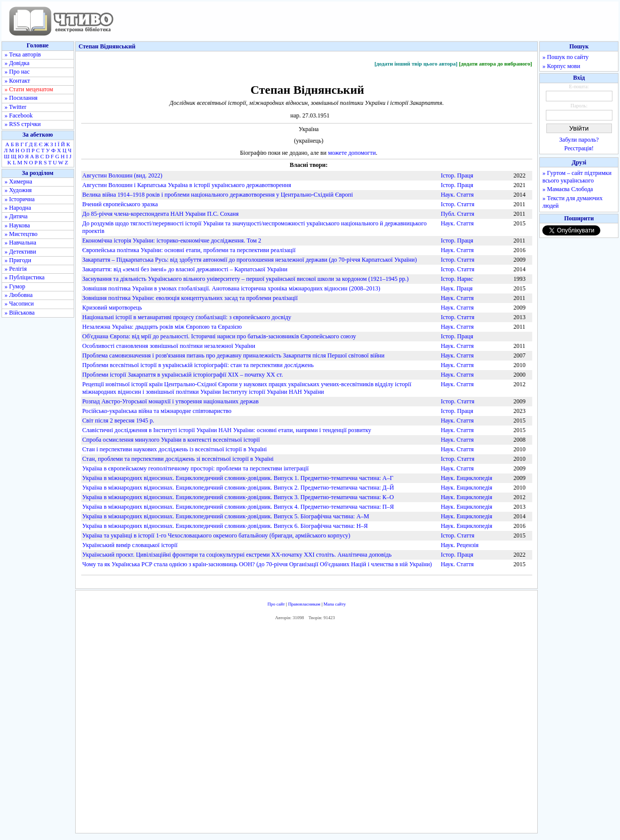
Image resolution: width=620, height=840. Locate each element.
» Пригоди (18, 260)
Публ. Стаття (458, 214)
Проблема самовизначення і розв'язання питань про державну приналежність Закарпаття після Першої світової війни (233, 355)
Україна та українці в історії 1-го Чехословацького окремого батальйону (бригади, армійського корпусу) (216, 535)
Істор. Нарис (457, 279)
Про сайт (276, 604)
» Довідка (17, 63)
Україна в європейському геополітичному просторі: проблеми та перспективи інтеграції (195, 468)
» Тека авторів (23, 54)
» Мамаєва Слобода (568, 189)
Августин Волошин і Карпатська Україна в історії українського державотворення (187, 185)
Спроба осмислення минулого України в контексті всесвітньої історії (171, 440)
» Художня (18, 190)
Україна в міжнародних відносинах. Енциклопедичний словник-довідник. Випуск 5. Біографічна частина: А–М (226, 516)
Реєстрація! (579, 148)
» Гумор (15, 286)
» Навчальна (20, 243)
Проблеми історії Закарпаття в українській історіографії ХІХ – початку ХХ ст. (183, 375)
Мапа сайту (334, 604)
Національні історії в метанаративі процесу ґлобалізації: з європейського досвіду (187, 317)
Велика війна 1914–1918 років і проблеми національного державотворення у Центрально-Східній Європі (218, 195)
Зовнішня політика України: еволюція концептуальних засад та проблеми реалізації (190, 298)
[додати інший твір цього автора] (416, 64)
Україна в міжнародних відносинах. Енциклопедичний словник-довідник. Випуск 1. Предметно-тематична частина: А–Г (238, 478)
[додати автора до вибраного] (496, 64)
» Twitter (15, 107)
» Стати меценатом (29, 89)
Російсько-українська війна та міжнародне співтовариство (157, 411)
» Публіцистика (24, 277)
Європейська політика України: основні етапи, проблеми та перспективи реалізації (189, 250)
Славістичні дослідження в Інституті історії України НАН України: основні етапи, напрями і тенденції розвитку (227, 430)
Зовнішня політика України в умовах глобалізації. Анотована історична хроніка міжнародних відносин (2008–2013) (231, 288)
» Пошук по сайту (565, 57)
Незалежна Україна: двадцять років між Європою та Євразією (162, 327)
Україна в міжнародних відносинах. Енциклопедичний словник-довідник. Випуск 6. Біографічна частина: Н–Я (225, 526)
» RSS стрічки (23, 124)
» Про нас (17, 72)
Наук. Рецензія (460, 545)
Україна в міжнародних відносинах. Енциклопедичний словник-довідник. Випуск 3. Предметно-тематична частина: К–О (238, 497)
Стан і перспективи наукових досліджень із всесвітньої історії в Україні (175, 449)
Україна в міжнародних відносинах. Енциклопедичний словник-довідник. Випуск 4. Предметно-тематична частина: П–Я (238, 507)
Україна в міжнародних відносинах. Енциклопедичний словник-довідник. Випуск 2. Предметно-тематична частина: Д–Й (238, 488)
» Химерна (18, 182)
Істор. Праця (457, 175)
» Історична (20, 199)
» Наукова (17, 225)
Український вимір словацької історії (130, 545)
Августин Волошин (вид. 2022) (122, 175)
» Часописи (19, 304)
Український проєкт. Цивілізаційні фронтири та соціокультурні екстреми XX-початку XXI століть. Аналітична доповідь (237, 555)
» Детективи (20, 252)
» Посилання (21, 98)
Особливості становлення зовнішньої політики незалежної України (169, 346)
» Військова (20, 313)
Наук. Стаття (457, 195)
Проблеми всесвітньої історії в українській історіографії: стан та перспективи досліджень (198, 365)
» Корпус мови (561, 66)
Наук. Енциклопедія (467, 478)
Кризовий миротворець (112, 308)
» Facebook (19, 115)
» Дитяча (16, 216)
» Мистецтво (21, 234)
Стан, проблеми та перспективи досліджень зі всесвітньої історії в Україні (178, 459)
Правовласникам (304, 604)
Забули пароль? (579, 140)
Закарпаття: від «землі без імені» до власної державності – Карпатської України (185, 269)
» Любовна (19, 295)
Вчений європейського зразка (120, 204)
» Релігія (16, 269)
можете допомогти (352, 153)
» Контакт (17, 81)
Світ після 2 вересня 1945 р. (118, 421)
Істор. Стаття (458, 204)
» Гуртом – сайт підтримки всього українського (577, 177)
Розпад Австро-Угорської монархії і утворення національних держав (171, 401)
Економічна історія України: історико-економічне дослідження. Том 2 (172, 241)
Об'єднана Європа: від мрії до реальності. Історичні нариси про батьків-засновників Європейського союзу (219, 336)
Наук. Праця (457, 288)
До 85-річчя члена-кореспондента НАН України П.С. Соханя (160, 214)
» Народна (18, 208)
